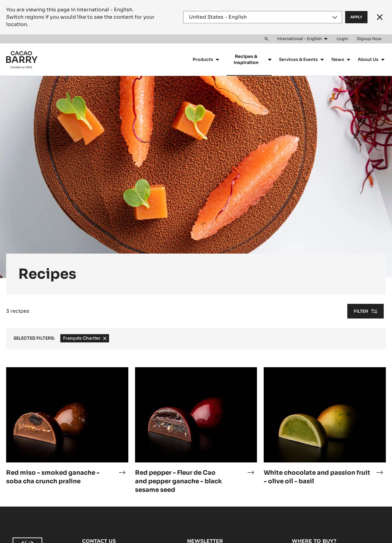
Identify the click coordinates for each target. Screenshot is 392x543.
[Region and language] (263, 17)
